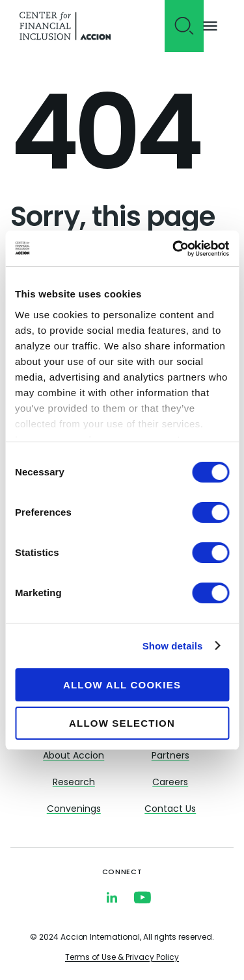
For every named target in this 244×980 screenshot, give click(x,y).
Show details (173, 646)
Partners (170, 756)
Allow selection (122, 723)
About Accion (74, 756)
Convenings (74, 810)
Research (74, 783)
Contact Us (170, 810)
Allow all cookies (122, 685)
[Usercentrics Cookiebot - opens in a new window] (174, 249)
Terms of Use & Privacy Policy (122, 958)
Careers (170, 783)
